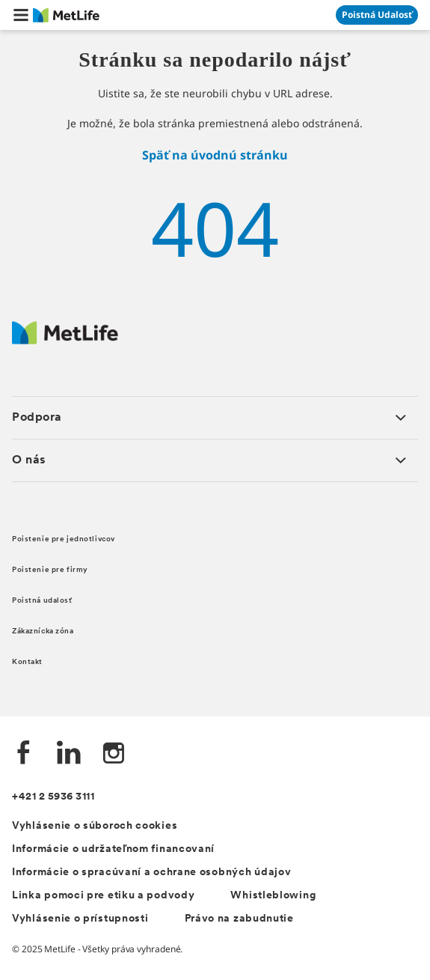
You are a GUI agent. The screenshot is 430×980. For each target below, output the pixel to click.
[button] (21, 15)
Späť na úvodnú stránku (215, 155)
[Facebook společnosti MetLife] (24, 754)
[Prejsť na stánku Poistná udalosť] (377, 15)
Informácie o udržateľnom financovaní (113, 849)
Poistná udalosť (42, 601)
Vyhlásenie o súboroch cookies (95, 826)
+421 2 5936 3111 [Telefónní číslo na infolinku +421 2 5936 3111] (53, 797)
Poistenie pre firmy (50, 570)
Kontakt (27, 662)
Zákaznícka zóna (43, 631)
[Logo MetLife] (65, 340)
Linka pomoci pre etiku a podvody (103, 896)
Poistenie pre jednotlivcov (64, 539)
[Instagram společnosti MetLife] (114, 754)
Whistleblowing (273, 896)
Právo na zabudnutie (239, 919)
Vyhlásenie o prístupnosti (80, 919)
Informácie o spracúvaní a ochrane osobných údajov (151, 873)
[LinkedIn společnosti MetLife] (69, 754)
